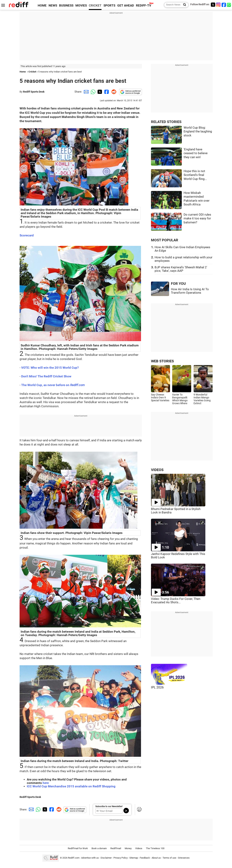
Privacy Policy (121, 858)
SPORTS (109, 6)
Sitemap (134, 858)
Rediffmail (116, 848)
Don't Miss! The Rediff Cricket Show (46, 376)
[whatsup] (229, 5)
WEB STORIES (162, 361)
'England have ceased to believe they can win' (196, 153)
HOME (42, 6)
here (46, 783)
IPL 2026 (157, 687)
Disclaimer (106, 858)
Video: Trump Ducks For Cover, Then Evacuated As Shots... (176, 601)
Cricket (32, 72)
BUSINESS (66, 6)
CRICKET (95, 6)
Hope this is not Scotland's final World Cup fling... (195, 175)
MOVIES (81, 6)
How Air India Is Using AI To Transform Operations (190, 291)
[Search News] (184, 5)
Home (23, 72)
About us (156, 858)
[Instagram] (218, 5)
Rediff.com (74, 858)
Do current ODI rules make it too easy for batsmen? (197, 218)
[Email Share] (86, 92)
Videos (139, 848)
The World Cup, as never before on (53, 385)
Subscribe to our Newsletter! (109, 806)
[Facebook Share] (106, 92)
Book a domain (99, 848)
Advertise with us (90, 858)
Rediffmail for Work (78, 848)
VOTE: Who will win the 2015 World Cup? (50, 368)
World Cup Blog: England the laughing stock (198, 132)
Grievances (184, 858)
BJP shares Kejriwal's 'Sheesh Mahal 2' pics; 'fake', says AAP (181, 269)
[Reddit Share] (113, 92)
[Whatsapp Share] (92, 92)
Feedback (145, 858)
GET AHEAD (126, 6)
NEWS (53, 6)
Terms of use (169, 858)
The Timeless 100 (155, 848)
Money (128, 848)
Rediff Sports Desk (34, 92)
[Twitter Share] (99, 92)
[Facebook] (224, 5)
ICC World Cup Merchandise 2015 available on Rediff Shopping (71, 786)
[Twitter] (213, 5)
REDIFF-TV (144, 6)
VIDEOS (157, 470)
